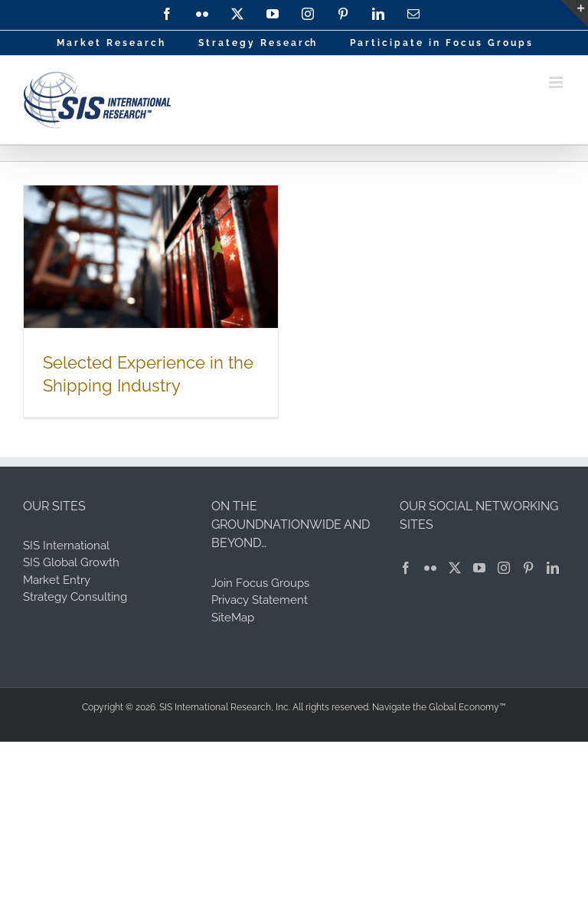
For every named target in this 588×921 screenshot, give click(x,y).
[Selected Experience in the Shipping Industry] (151, 257)
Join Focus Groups (260, 583)
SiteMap (233, 618)
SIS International (66, 546)
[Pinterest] (528, 568)
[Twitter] (455, 568)
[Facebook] (406, 568)
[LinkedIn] (553, 568)
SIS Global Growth (71, 562)
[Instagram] (504, 568)
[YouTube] (479, 568)
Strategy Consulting (75, 597)
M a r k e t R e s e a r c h (110, 43)
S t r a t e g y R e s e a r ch (257, 43)
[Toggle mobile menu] (557, 82)
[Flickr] (430, 568)
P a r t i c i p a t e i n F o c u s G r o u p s (441, 43)
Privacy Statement (260, 600)
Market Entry (57, 580)
